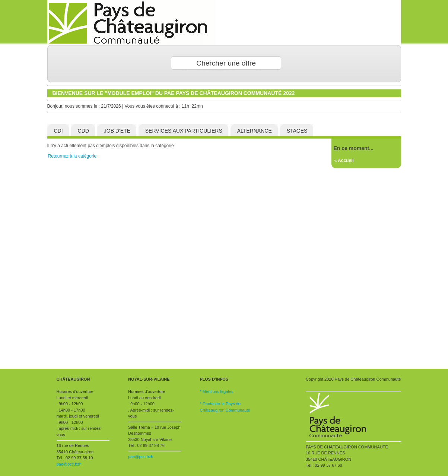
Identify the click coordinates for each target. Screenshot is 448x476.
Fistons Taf (224, 22)
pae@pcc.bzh (69, 464)
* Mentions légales (217, 391)
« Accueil (344, 161)
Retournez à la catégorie (72, 156)
